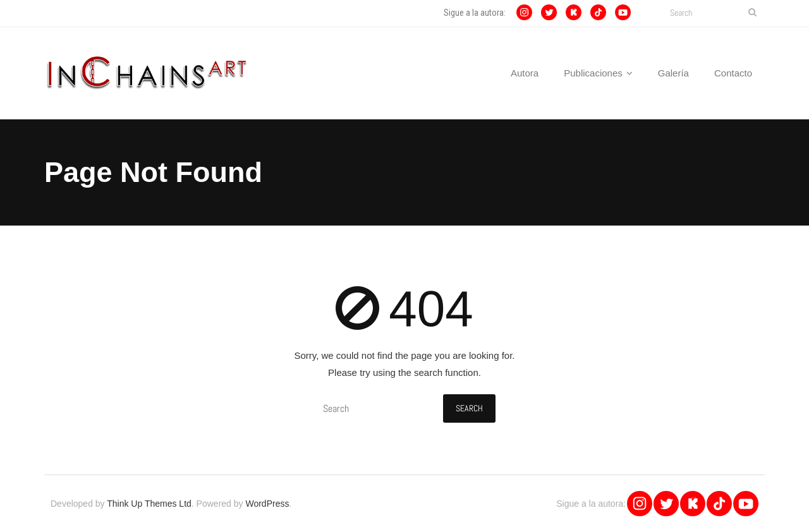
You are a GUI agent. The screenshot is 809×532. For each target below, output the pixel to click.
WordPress (267, 504)
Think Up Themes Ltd (149, 504)
